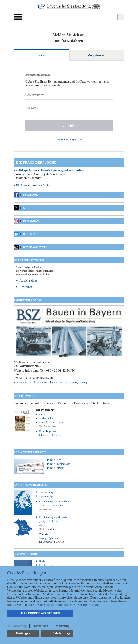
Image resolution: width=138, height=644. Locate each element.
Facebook (31, 195)
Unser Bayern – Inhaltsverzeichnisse (50, 433)
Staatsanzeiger (47, 496)
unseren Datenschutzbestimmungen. (49, 605)
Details (61, 633)
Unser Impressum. (87, 605)
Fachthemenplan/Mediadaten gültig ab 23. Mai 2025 (52, 506)
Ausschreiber (28, 281)
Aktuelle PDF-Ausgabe (51, 423)
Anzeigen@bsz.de (48, 538)
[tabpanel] (69, 106)
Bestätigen (23, 633)
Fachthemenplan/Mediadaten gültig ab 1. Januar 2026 (52, 523)
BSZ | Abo (56, 460)
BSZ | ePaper (57, 468)
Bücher (43, 561)
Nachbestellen (47, 419)
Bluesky (29, 234)
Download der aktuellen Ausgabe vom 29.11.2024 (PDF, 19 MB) (52, 383)
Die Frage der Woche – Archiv (33, 185)
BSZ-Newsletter (35, 247)
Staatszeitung (46, 492)
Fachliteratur (46, 565)
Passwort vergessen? (70, 139)
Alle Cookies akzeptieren (40, 613)
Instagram (31, 221)
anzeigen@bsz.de (42, 378)
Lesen (42, 415)
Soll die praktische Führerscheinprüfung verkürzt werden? (50, 171)
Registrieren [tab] (97, 55)
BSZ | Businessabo (60, 464)
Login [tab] (42, 55)
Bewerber (26, 287)
